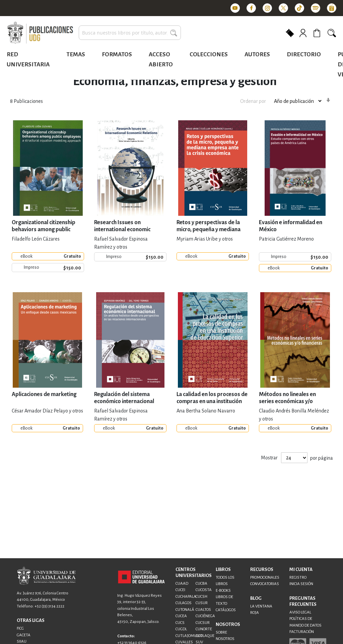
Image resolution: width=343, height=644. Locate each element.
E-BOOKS (223, 591)
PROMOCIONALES (265, 577)
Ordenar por (253, 101)
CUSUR (202, 603)
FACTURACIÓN (302, 632)
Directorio (304, 54)
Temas (76, 54)
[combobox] (130, 33)
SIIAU (22, 641)
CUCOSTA (204, 590)
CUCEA (181, 616)
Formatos (117, 54)
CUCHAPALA (186, 597)
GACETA (24, 635)
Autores (257, 54)
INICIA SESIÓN (301, 584)
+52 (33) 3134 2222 (49, 606)
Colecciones (209, 54)
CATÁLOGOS (226, 610)
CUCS (180, 623)
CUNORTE (204, 629)
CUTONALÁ (185, 610)
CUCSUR (203, 623)
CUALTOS (203, 610)
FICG (20, 628)
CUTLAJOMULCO (189, 636)
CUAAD (182, 584)
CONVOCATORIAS (265, 584)
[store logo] (40, 33)
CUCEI (180, 590)
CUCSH (201, 597)
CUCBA (201, 584)
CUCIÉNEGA (205, 616)
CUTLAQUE (205, 636)
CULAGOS (184, 603)
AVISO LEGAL (300, 612)
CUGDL (181, 629)
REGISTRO (298, 577)
